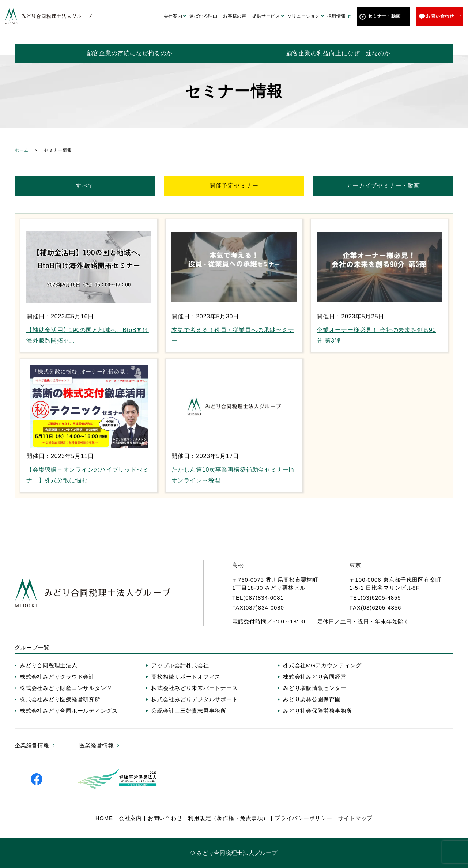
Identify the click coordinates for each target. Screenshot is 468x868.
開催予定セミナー (234, 186)
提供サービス (266, 16)
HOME (104, 818)
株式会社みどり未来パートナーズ (195, 688)
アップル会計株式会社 (180, 665)
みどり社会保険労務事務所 (318, 711)
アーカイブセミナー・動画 (383, 186)
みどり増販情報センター (315, 688)
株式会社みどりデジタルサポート (195, 699)
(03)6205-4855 (381, 598)
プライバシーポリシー (303, 818)
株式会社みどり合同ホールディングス (69, 711)
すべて (85, 186)
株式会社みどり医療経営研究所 (60, 699)
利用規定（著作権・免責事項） (228, 818)
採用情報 (337, 16)
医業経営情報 (97, 745)
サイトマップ (356, 818)
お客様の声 (235, 16)
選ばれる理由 (203, 16)
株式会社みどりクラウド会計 (57, 677)
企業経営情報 (32, 745)
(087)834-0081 (263, 598)
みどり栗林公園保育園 (312, 699)
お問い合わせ (440, 16)
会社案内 (173, 16)
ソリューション (304, 16)
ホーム (22, 150)
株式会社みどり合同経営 (315, 677)
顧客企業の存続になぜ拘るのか (130, 53)
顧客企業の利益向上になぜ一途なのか (338, 53)
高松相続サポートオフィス (186, 677)
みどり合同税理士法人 (49, 665)
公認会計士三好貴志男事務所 (189, 711)
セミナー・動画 (384, 16)
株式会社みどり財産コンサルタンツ (66, 688)
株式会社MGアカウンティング (322, 665)
